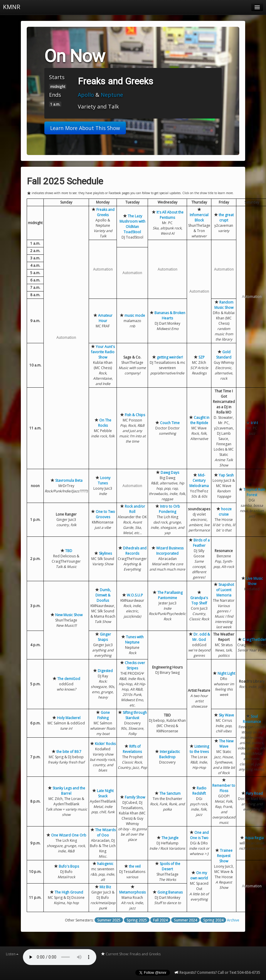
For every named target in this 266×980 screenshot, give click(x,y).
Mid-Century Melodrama (199, 480)
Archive (233, 920)
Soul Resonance (252, 719)
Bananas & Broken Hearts (170, 315)
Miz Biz (105, 887)
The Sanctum (170, 793)
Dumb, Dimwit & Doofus (103, 595)
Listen (12, 954)
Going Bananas (170, 892)
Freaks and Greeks (105, 212)
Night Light (226, 673)
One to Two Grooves (105, 514)
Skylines (105, 553)
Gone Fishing (104, 715)
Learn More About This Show (85, 128)
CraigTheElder (254, 640)
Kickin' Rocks (105, 744)
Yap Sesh (226, 475)
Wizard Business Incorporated (170, 551)
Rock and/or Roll (135, 509)
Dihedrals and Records (135, 551)
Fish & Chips (135, 415)
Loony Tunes (104, 480)
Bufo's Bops (69, 866)
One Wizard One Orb (69, 835)
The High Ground (69, 892)
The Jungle (170, 838)
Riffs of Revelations (132, 749)
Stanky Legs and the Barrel (69, 791)
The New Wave (226, 744)
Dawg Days (170, 472)
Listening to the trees (199, 749)
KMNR (12, 7)
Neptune (112, 95)
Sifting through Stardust (135, 715)
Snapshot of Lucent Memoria (225, 590)
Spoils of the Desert (170, 866)
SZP (202, 357)
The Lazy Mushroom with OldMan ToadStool (132, 224)
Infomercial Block (199, 217)
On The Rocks (105, 423)
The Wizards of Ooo (105, 832)
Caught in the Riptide (200, 420)
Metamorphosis (132, 892)
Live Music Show (254, 581)
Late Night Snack (105, 793)
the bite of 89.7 (69, 752)
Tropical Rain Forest (254, 492)
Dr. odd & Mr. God (201, 637)
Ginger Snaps (104, 637)
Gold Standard (224, 355)
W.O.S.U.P (135, 595)
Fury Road (254, 793)
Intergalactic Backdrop (170, 754)
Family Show (135, 797)
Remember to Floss (224, 788)
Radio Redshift (199, 791)
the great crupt (226, 217)
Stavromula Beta (69, 480)
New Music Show (69, 615)
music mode (135, 315)
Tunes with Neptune (134, 640)
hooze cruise (225, 512)
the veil (135, 866)
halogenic (105, 864)
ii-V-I (254, 423)
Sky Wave (226, 715)
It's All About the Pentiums (170, 215)
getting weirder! (170, 357)
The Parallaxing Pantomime (170, 595)
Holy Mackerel (69, 718)
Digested (105, 671)
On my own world (199, 875)
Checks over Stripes (135, 665)
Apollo (86, 95)
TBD (69, 551)
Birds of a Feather (201, 543)
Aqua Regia (254, 838)
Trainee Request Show (225, 856)
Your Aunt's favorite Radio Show (103, 352)
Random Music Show (224, 305)
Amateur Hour (105, 318)
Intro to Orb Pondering (169, 509)
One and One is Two (199, 835)
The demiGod (69, 679)
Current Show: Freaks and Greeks (131, 954)
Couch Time (170, 423)
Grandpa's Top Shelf (199, 600)
